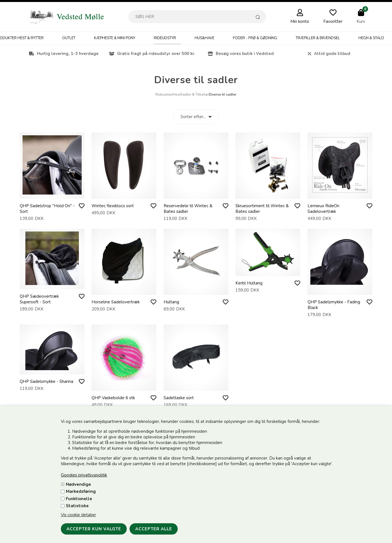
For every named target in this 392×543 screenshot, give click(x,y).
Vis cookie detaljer (78, 515)
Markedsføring (81, 491)
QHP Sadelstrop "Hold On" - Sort (47, 209)
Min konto (300, 21)
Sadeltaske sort (179, 398)
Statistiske (77, 506)
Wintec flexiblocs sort (113, 206)
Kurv (361, 21)
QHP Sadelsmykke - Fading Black (334, 305)
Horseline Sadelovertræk (116, 302)
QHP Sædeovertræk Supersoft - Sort (39, 299)
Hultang (171, 302)
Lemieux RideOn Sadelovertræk (323, 209)
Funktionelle (79, 499)
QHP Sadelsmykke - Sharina (46, 381)
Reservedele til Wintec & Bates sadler (188, 209)
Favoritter (333, 21)
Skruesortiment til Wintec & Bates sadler (262, 209)
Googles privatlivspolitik (84, 475)
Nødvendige (78, 484)
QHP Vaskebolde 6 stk (113, 398)
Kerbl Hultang (249, 283)
